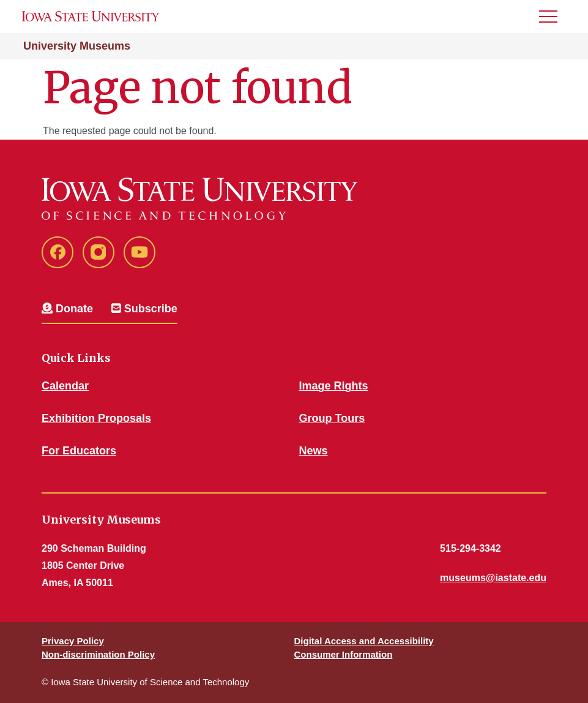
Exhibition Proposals (96, 418)
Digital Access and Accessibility (364, 641)
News (314, 451)
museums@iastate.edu (493, 578)
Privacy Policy (73, 641)
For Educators (79, 451)
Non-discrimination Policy (98, 654)
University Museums (77, 46)
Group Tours (332, 418)
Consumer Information (344, 654)
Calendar (65, 386)
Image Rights (334, 386)
